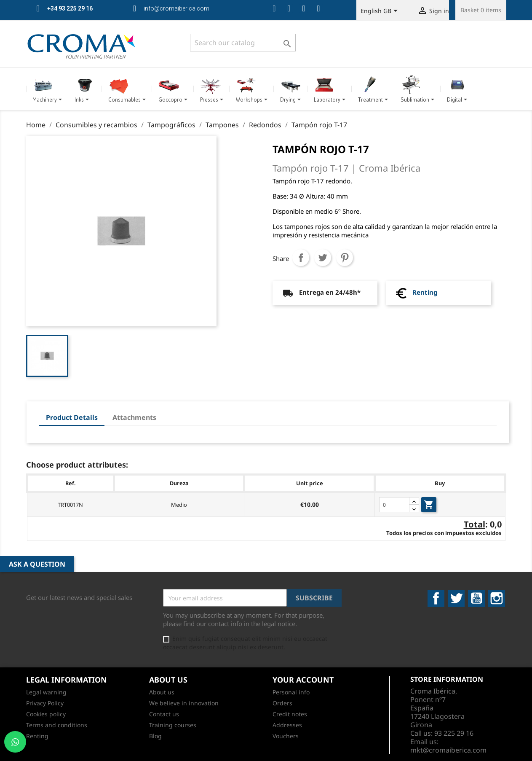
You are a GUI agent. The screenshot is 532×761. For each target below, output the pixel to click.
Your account (303, 680)
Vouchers (286, 736)
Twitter (456, 598)
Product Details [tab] (72, 417)
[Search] (243, 43)
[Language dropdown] (381, 11)
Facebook (436, 598)
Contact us (164, 714)
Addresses (287, 725)
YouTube (476, 598)
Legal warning (46, 692)
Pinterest (345, 258)
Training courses (173, 725)
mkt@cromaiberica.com (448, 750)
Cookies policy (46, 714)
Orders (282, 703)
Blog (155, 736)
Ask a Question (37, 564)
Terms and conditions (57, 725)
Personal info (291, 692)
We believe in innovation (184, 703)
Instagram (497, 598)
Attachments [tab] (134, 417)
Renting (425, 292)
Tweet (323, 258)
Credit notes (290, 714)
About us (162, 692)
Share (301, 258)
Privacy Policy (45, 703)
